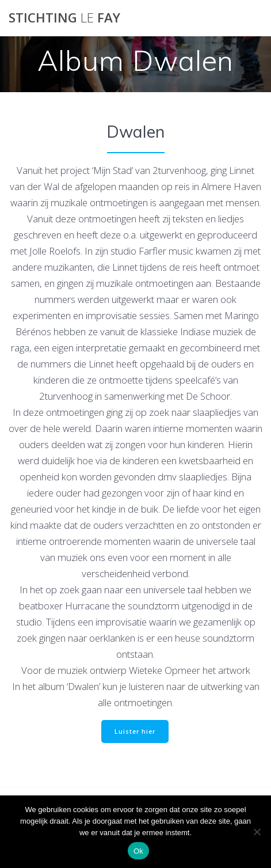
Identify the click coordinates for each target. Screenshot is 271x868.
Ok (138, 851)
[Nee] (257, 832)
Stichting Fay (64, 18)
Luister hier (135, 731)
